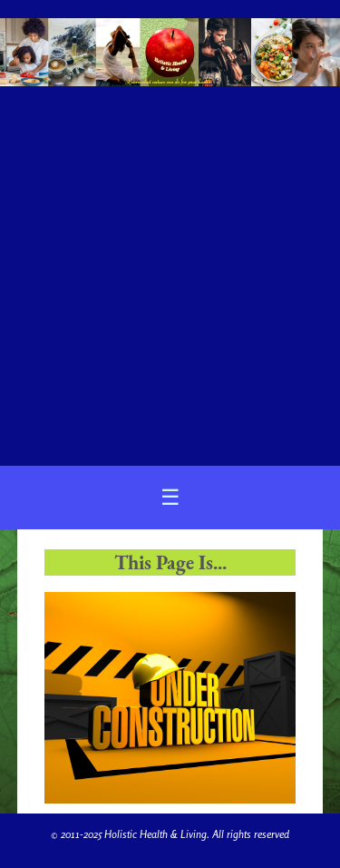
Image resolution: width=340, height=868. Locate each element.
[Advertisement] (170, 268)
